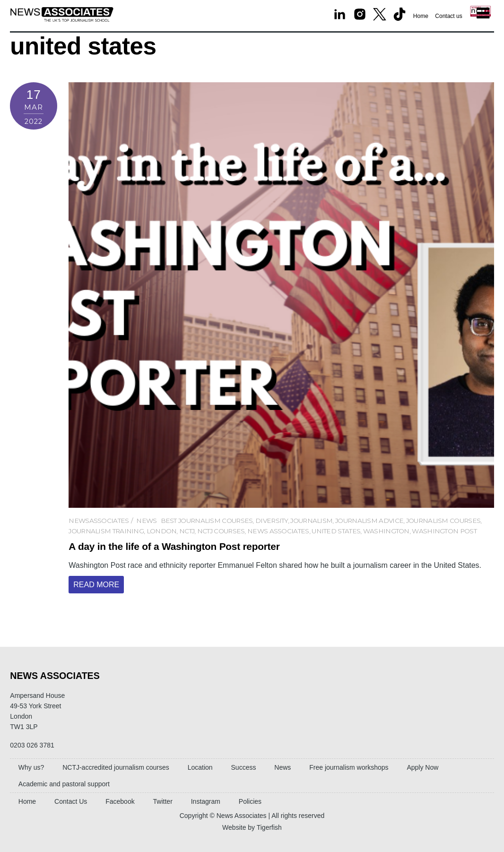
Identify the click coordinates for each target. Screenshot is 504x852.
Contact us (448, 16)
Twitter (163, 801)
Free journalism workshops (349, 767)
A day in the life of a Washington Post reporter (174, 546)
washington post (444, 531)
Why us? (31, 767)
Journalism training (106, 531)
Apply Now (422, 767)
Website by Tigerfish (252, 827)
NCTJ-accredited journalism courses (116, 767)
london (162, 531)
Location (200, 767)
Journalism (311, 521)
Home (421, 16)
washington (386, 531)
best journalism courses (207, 521)
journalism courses (443, 521)
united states (336, 531)
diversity (272, 521)
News (146, 521)
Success (244, 767)
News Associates (278, 531)
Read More (96, 585)
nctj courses (221, 531)
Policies (250, 801)
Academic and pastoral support (64, 784)
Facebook (120, 801)
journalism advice (369, 521)
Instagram (206, 801)
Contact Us (71, 801)
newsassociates (99, 521)
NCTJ (187, 531)
